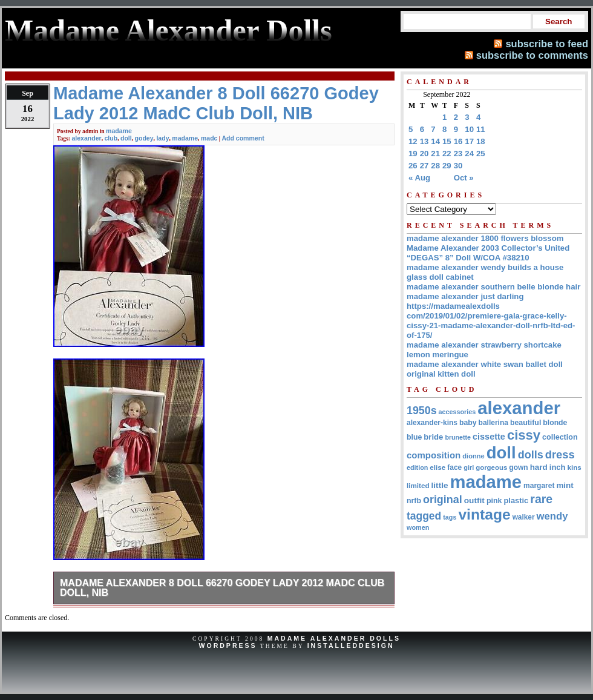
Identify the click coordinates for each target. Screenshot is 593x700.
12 (413, 141)
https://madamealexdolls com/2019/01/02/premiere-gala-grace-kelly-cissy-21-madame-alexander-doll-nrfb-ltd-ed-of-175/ (491, 321)
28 (435, 166)
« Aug (419, 178)
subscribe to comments (532, 55)
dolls (531, 455)
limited (418, 485)
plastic (516, 500)
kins (575, 467)
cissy (524, 435)
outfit (474, 500)
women (418, 527)
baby (468, 423)
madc (209, 138)
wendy (552, 516)
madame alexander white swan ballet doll (485, 364)
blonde (555, 423)
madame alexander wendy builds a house (485, 267)
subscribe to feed (547, 44)
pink (494, 501)
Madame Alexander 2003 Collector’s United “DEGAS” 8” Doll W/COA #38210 (488, 253)
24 (469, 154)
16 (458, 141)
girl (469, 467)
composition (434, 455)
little (440, 485)
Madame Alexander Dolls (334, 638)
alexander (86, 138)
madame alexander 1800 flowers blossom (485, 238)
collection (560, 437)
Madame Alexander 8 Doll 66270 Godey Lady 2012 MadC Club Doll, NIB (222, 588)
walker (524, 517)
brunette (458, 437)
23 (458, 154)
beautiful (526, 423)
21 (435, 154)
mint (565, 485)
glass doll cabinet (440, 277)
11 (481, 129)
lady (162, 138)
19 (413, 154)
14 (435, 141)
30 (458, 166)
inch (558, 467)
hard (539, 467)
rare (541, 499)
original (443, 500)
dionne (473, 456)
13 (424, 141)
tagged (424, 516)
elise (437, 467)
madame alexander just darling (465, 296)
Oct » (464, 178)
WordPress (228, 646)
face (454, 467)
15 (447, 141)
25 (481, 154)
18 (481, 141)
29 (447, 166)
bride (433, 437)
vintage (484, 514)
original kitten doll (441, 374)
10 (469, 129)
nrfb (414, 501)
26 (413, 166)
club (111, 138)
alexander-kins (432, 423)
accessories (457, 412)
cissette (489, 437)
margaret (539, 486)
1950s (422, 411)
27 (424, 166)
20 (424, 154)
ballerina (493, 423)
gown (518, 467)
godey (144, 138)
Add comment (243, 138)
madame (119, 131)
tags (450, 517)
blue (414, 437)
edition (417, 467)
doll (126, 138)
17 (469, 141)
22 (447, 154)
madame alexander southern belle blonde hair (493, 287)
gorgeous (491, 467)
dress (560, 454)
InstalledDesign (351, 646)
